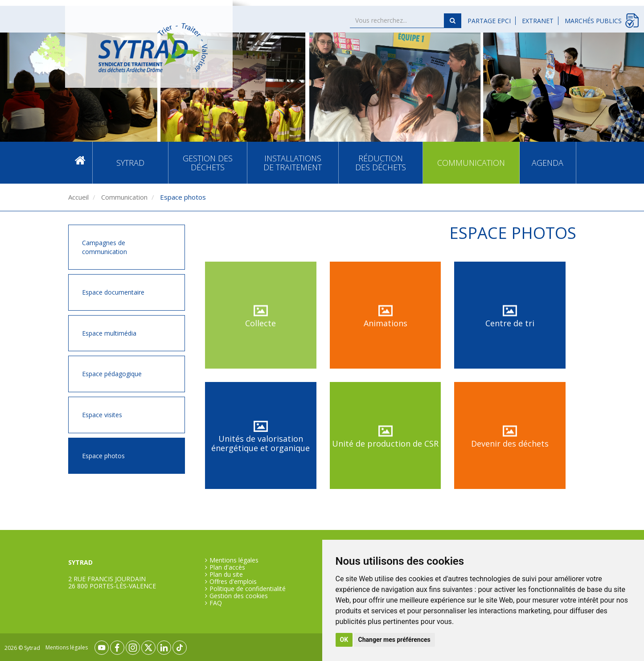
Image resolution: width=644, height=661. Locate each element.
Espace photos (103, 456)
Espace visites (102, 415)
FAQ (216, 603)
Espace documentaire (113, 292)
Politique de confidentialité (248, 589)
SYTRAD (130, 163)
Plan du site (226, 575)
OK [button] (344, 640)
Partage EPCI (489, 21)
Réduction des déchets (381, 163)
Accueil (80, 162)
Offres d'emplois (233, 582)
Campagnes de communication (105, 247)
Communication (471, 163)
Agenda (548, 163)
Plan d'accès (227, 567)
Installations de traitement (293, 163)
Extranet (538, 21)
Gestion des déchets (208, 163)
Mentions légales (234, 560)
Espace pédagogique (112, 374)
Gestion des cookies (239, 596)
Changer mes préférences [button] (394, 640)
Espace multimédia (109, 333)
